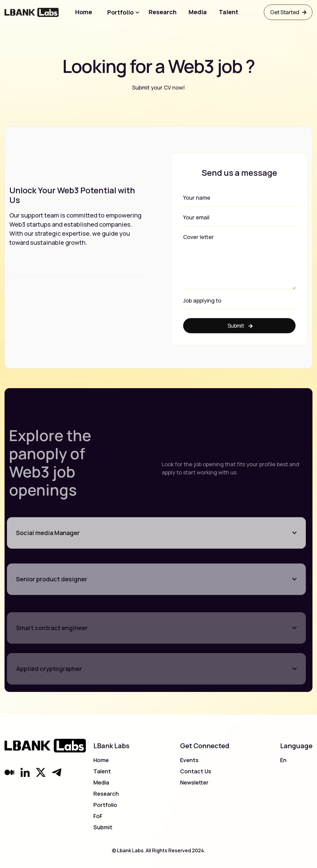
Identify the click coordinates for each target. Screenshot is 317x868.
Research (106, 794)
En (283, 760)
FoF (98, 816)
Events (189, 760)
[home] (32, 12)
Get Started (288, 12)
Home (101, 760)
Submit (103, 827)
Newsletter (194, 782)
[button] (114, 12)
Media (101, 782)
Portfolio (105, 805)
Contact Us (196, 771)
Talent (102, 771)
